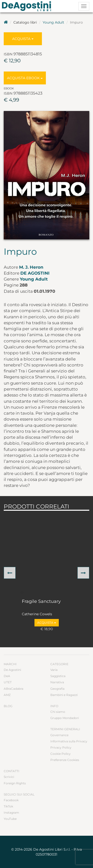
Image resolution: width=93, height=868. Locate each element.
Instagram (11, 813)
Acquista (23, 39)
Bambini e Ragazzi (64, 695)
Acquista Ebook (25, 78)
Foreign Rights (15, 783)
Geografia (57, 689)
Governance (59, 735)
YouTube (10, 819)
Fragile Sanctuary (41, 602)
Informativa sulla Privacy (69, 741)
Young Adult (53, 22)
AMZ (7, 695)
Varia (54, 670)
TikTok (8, 806)
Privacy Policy (61, 747)
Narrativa (57, 682)
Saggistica (58, 676)
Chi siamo (58, 712)
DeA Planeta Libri (28, 6)
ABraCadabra (14, 689)
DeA (7, 676)
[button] (10, 573)
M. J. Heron (31, 267)
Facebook (11, 800)
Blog (8, 706)
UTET (8, 682)
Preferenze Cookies (65, 760)
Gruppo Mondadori (65, 718)
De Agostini (35, 273)
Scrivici (9, 777)
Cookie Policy (61, 754)
